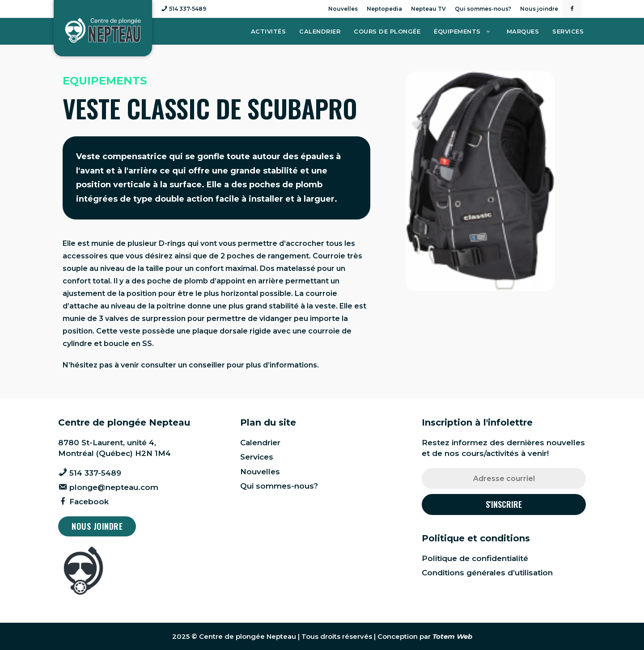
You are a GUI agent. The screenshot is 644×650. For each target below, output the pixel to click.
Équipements (467, 31)
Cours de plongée (387, 31)
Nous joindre (539, 9)
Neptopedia (384, 9)
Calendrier (320, 31)
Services (568, 31)
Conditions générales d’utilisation (487, 573)
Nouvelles (343, 9)
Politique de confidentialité (475, 558)
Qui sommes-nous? (483, 9)
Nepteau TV (428, 9)
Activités (269, 31)
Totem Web (452, 636)
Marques (523, 31)
